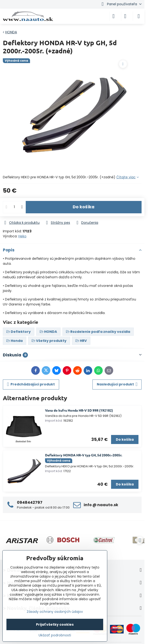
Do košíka (84, 207)
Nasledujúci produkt (117, 384)
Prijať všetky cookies (55, 624)
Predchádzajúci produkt (31, 384)
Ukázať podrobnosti (55, 635)
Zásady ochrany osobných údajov (55, 612)
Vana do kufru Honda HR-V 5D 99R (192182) (79, 410)
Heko (22, 236)
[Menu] (139, 16)
